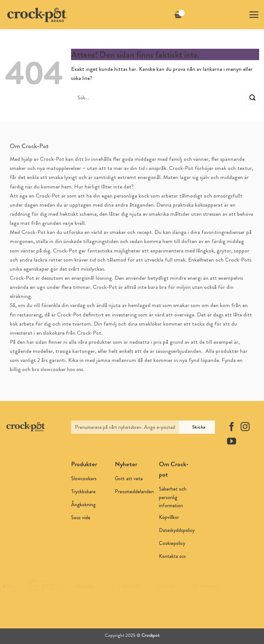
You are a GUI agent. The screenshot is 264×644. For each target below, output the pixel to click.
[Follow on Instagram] (245, 427)
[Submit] (252, 98)
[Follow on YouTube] (232, 442)
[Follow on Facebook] (232, 427)
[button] (254, 15)
